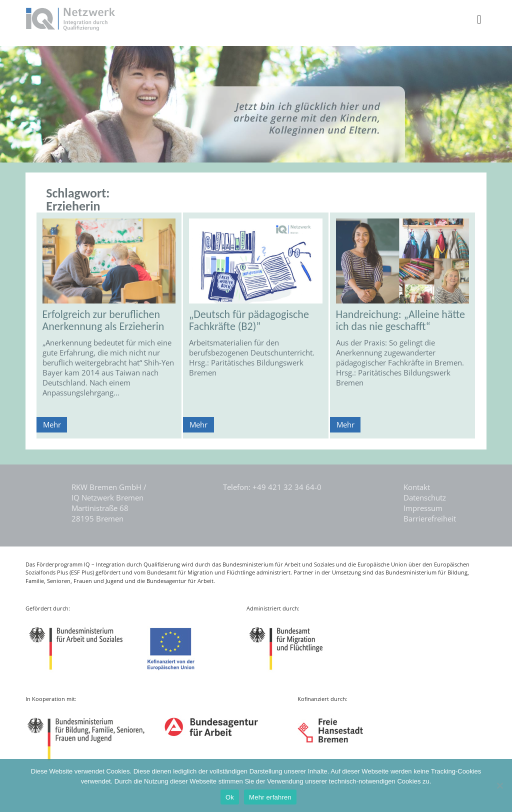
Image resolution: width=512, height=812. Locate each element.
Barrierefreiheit (430, 518)
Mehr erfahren (270, 797)
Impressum (423, 508)
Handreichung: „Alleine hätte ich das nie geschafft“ (400, 320)
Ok (230, 797)
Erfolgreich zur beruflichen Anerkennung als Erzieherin (103, 320)
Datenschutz (425, 497)
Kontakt (417, 487)
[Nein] (499, 785)
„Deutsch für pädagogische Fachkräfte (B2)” (249, 320)
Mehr (52, 424)
